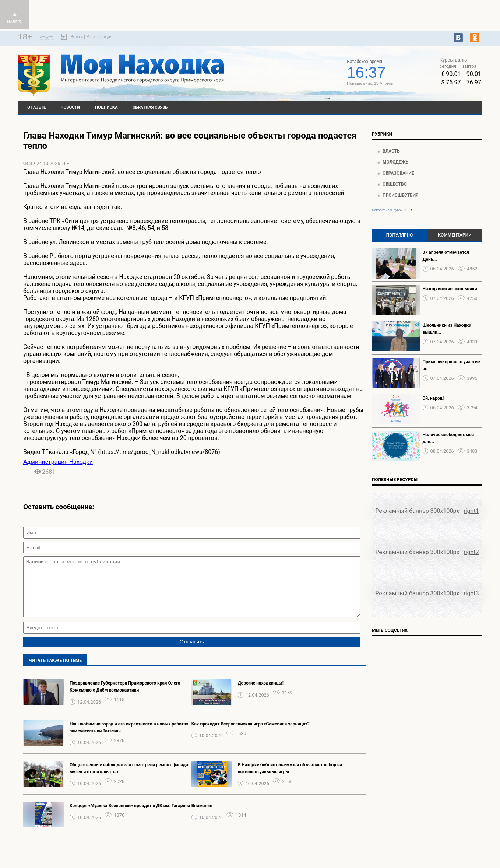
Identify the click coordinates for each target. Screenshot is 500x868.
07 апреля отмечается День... (446, 256)
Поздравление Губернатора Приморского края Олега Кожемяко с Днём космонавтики (125, 698)
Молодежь (395, 162)
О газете (36, 107)
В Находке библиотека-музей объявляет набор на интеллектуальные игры (290, 779)
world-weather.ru (286, 69)
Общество (395, 184)
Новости (71, 107)
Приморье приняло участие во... (451, 365)
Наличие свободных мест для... (450, 438)
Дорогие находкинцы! (261, 694)
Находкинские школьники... (452, 289)
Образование (398, 173)
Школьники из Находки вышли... (447, 329)
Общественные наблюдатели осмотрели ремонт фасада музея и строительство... (129, 779)
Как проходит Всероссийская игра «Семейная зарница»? (251, 735)
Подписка (106, 107)
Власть (391, 151)
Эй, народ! (433, 398)
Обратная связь (150, 107)
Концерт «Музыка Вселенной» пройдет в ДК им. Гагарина (130, 817)
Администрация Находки (58, 462)
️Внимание (202, 817)
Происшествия (400, 195)
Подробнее (285, 76)
